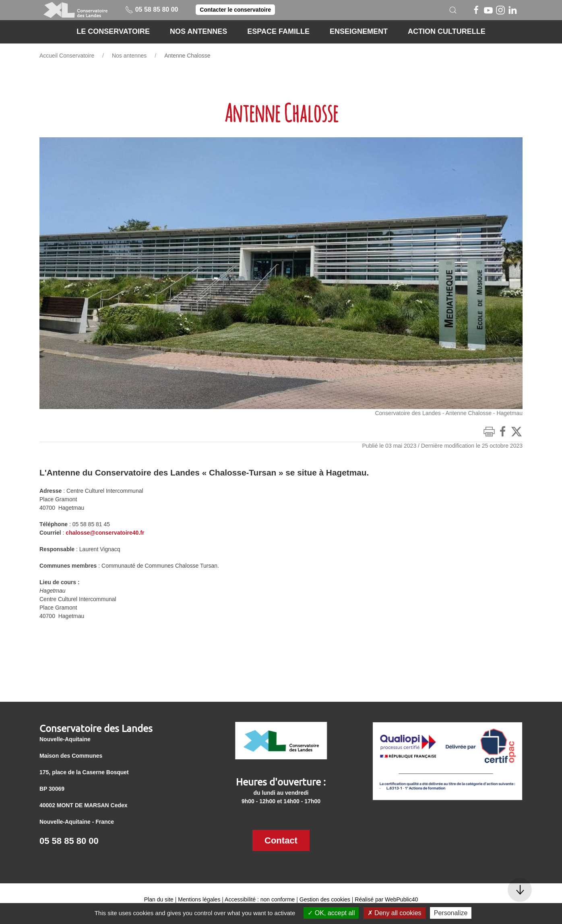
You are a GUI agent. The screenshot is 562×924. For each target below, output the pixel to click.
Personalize (451, 913)
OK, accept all (331, 913)
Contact (281, 840)
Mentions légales (199, 899)
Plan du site (159, 899)
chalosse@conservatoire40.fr (105, 533)
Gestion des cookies (325, 899)
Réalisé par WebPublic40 (386, 899)
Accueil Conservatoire (67, 56)
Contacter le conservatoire (235, 10)
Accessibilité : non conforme (260, 899)
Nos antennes (129, 56)
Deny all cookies (395, 913)
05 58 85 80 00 (152, 9)
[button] (453, 10)
